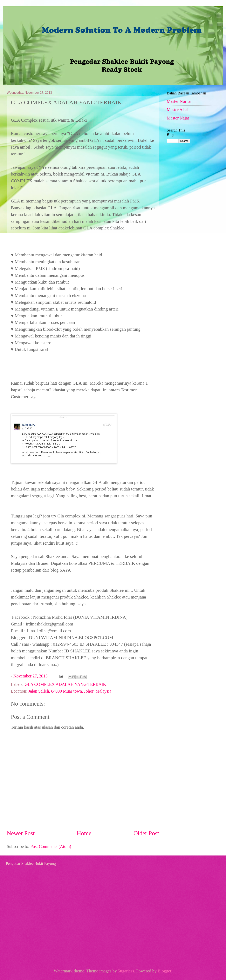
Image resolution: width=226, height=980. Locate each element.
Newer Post (21, 833)
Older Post (146, 833)
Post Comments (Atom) (51, 846)
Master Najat (178, 118)
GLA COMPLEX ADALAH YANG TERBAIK (65, 684)
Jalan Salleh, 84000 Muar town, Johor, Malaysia (70, 691)
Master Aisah (178, 110)
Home (84, 833)
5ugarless (126, 971)
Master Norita (179, 101)
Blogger (164, 971)
